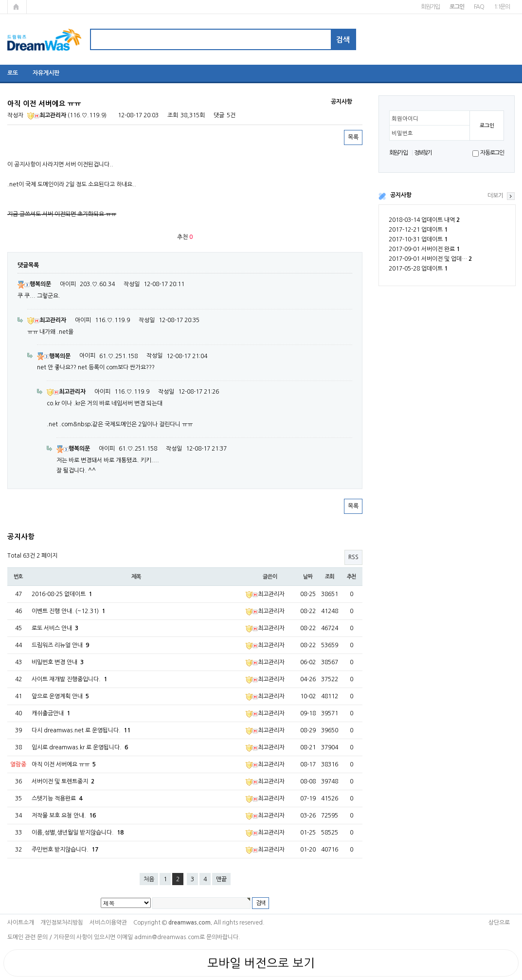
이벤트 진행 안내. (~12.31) (68, 611)
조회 (330, 577)
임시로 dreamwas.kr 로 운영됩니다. (80, 747)
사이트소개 (21, 923)
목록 (353, 137)
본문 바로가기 (0, 0)
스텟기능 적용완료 (57, 799)
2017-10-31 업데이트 (418, 239)
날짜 (308, 577)
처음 (149, 879)
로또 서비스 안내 (55, 628)
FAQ (479, 7)
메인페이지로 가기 (17, 7)
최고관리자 (47, 115)
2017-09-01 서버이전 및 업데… (430, 259)
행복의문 (34, 284)
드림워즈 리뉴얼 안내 (60, 645)
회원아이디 (405, 119)
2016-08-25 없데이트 (62, 594)
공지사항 (401, 195)
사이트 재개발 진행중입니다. (69, 679)
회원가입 (430, 7)
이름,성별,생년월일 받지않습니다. (78, 833)
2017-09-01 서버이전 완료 (424, 249)
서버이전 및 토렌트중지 (63, 781)
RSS (353, 557)
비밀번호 (402, 133)
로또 (13, 73)
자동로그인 (492, 153)
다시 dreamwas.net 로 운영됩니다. (81, 730)
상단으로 (499, 923)
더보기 (495, 196)
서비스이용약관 (108, 923)
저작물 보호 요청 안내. (64, 816)
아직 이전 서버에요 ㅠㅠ (64, 764)
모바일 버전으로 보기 (261, 963)
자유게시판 (46, 73)
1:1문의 (502, 7)
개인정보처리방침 (62, 923)
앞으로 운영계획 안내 (60, 696)
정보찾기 (423, 153)
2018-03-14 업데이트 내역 (424, 220)
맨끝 (221, 879)
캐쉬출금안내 (51, 713)
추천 (352, 577)
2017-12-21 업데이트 (418, 230)
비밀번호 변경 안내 (58, 662)
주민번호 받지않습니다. (65, 850)
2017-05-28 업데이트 (418, 269)
